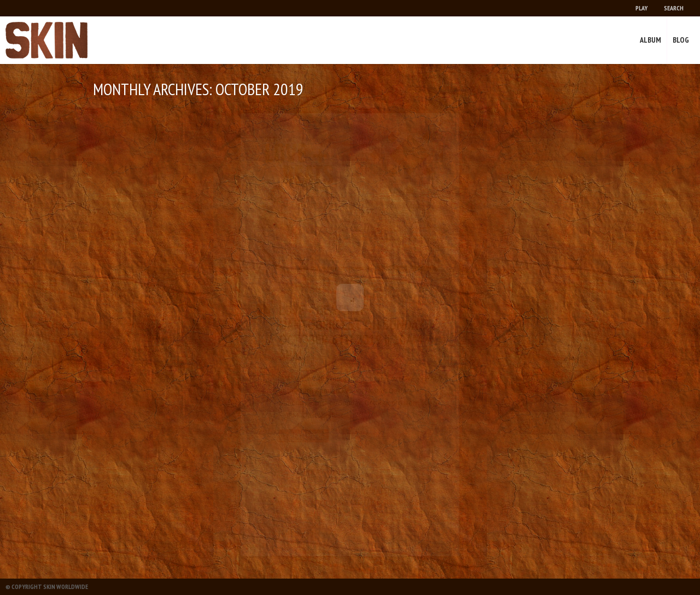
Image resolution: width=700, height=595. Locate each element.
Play (641, 8)
